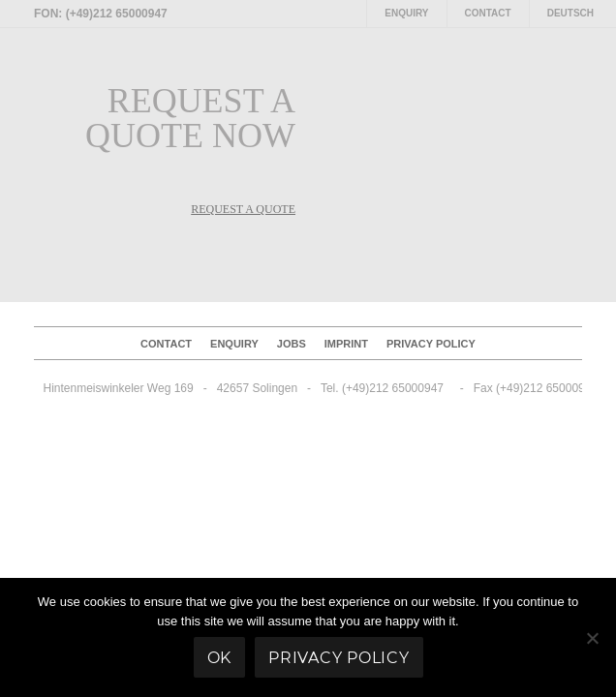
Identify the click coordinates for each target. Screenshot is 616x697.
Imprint (346, 344)
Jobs (292, 344)
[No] (592, 638)
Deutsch (570, 13)
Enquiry (406, 13)
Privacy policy (431, 344)
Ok (220, 658)
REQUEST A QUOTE (243, 209)
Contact (488, 13)
